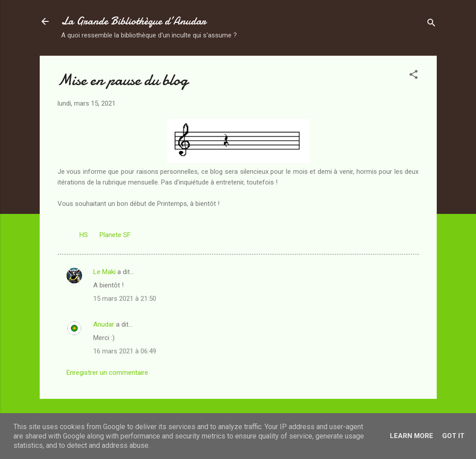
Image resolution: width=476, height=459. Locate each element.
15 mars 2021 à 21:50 (125, 299)
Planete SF (115, 235)
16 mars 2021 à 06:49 (125, 351)
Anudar (104, 324)
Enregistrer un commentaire (107, 373)
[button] (414, 76)
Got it (453, 436)
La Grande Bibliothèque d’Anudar (134, 21)
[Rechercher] (431, 24)
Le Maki (104, 272)
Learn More (412, 436)
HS (84, 235)
